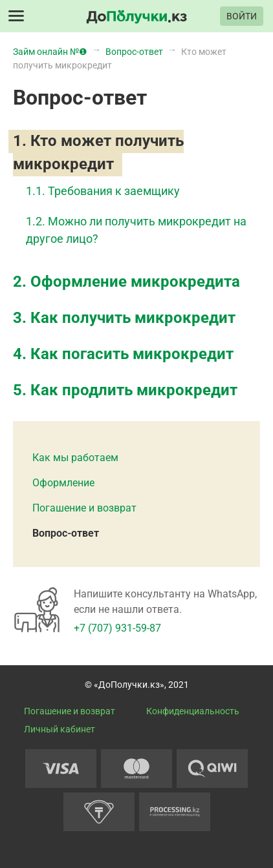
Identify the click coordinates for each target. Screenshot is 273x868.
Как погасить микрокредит (132, 354)
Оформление (63, 483)
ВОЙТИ (242, 16)
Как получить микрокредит (133, 318)
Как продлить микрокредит (134, 390)
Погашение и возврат (84, 508)
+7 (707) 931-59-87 (117, 628)
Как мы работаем (75, 458)
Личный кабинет (60, 729)
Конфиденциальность (193, 711)
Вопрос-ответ (66, 533)
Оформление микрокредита (135, 282)
